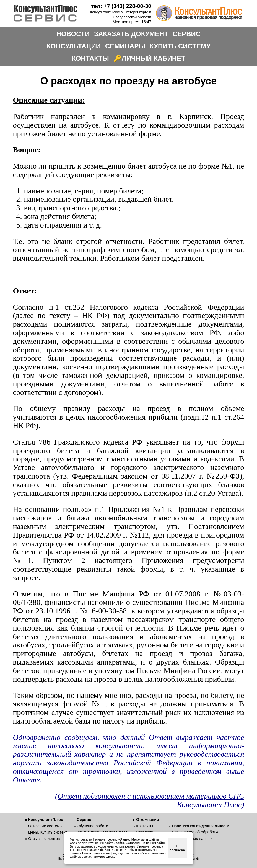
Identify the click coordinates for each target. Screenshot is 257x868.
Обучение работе (93, 826)
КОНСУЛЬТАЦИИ (74, 46)
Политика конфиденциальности (200, 826)
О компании (147, 820)
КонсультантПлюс (46, 820)
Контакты (144, 826)
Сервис (84, 820)
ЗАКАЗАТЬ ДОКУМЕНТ (131, 34)
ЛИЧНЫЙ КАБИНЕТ (154, 58)
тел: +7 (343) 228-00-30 (121, 6)
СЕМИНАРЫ (125, 46)
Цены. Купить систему (48, 832)
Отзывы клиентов (44, 839)
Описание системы (45, 826)
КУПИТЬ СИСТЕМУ (180, 46)
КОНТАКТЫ (90, 58)
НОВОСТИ (73, 34)
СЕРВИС (187, 34)
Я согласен (177, 848)
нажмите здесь (103, 857)
